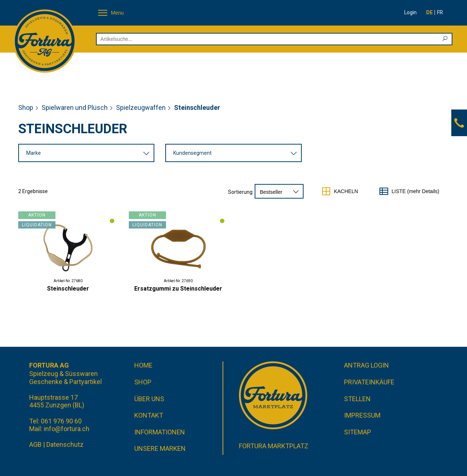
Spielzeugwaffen (141, 108)
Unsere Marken (160, 448)
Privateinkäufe (369, 382)
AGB (35, 444)
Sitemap (358, 432)
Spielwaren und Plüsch (75, 108)
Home (143, 365)
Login (410, 12)
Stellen (357, 399)
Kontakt (149, 415)
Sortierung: (241, 192)
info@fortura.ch (67, 429)
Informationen (160, 432)
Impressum (362, 415)
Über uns (149, 399)
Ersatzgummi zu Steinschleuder (178, 289)
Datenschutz (65, 444)
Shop (26, 108)
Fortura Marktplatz (274, 446)
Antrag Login (366, 365)
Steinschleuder (68, 289)
